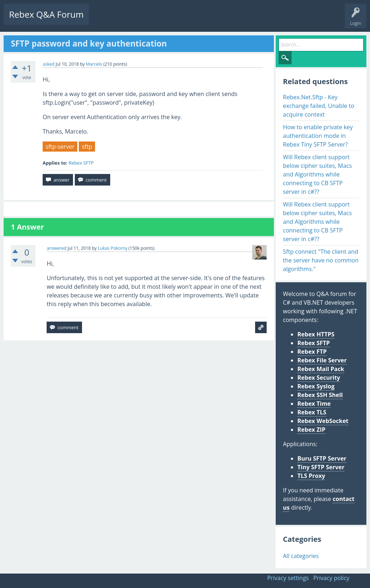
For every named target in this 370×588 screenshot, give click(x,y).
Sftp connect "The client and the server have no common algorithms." (321, 260)
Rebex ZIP (311, 430)
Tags (164, 20)
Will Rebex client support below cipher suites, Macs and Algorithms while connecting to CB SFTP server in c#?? (317, 174)
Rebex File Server (322, 360)
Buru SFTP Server (322, 458)
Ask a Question (218, 20)
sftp (87, 147)
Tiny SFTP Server (321, 467)
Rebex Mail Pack (321, 369)
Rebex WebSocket (323, 421)
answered (57, 248)
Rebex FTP (312, 352)
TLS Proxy (311, 476)
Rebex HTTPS (316, 334)
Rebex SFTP (81, 163)
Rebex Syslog (316, 386)
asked (49, 64)
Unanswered (136, 20)
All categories (301, 556)
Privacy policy (331, 578)
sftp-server (60, 147)
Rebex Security (319, 378)
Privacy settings (288, 578)
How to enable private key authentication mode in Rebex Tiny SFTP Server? (318, 136)
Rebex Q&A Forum (46, 14)
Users (187, 20)
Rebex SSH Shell (320, 395)
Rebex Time (314, 404)
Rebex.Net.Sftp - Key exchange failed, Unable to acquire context (319, 106)
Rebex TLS (312, 412)
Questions (105, 20)
